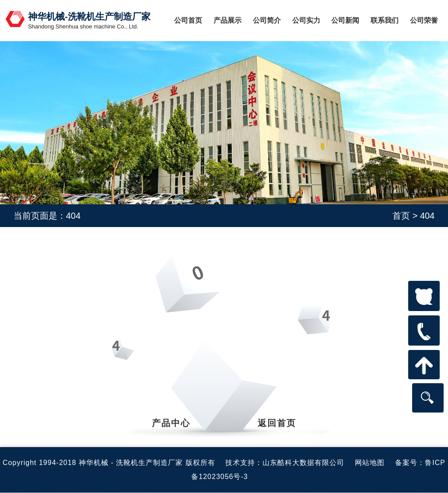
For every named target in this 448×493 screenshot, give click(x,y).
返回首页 (277, 423)
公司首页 (188, 20)
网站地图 (370, 463)
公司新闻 (345, 20)
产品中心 (171, 423)
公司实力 (306, 20)
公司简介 (267, 20)
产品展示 (227, 20)
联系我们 (385, 20)
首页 (401, 216)
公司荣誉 (424, 20)
